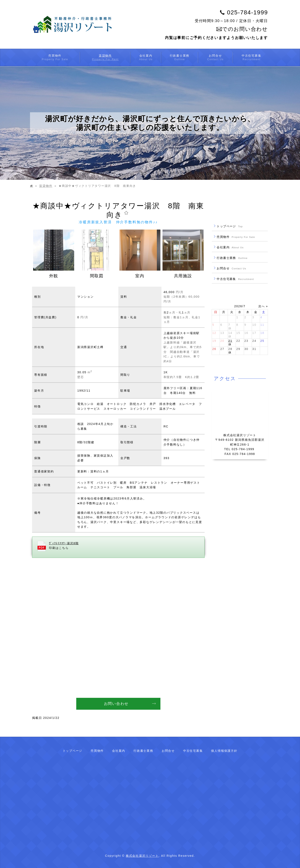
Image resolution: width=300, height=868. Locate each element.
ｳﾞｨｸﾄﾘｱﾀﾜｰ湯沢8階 (64, 543)
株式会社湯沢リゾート (142, 856)
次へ (262, 306)
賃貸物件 (46, 186)
